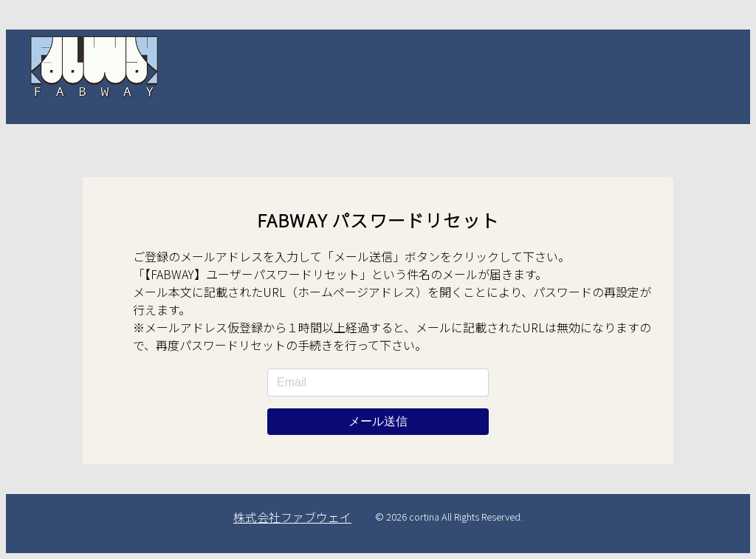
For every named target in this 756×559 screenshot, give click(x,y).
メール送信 (378, 421)
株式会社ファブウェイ (292, 517)
